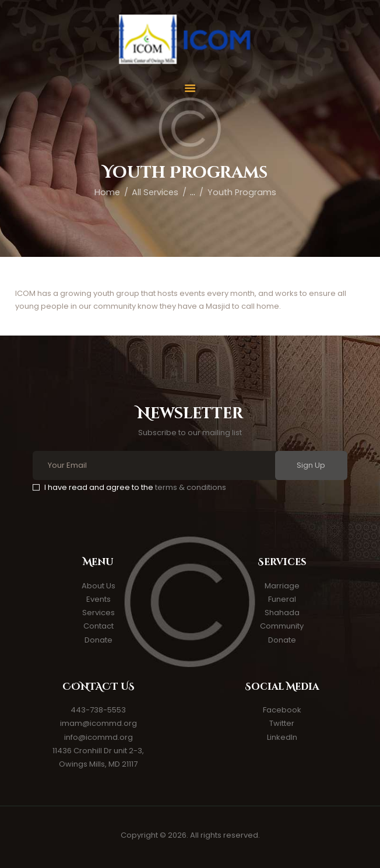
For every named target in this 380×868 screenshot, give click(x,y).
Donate (98, 640)
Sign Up (311, 465)
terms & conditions (191, 487)
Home (107, 192)
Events (98, 599)
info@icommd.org (98, 737)
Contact (98, 626)
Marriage (282, 586)
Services (98, 613)
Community (282, 626)
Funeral (282, 599)
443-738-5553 (98, 710)
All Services (155, 192)
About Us (98, 586)
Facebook (282, 710)
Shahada (282, 613)
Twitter (282, 723)
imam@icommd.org (98, 723)
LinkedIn (282, 737)
